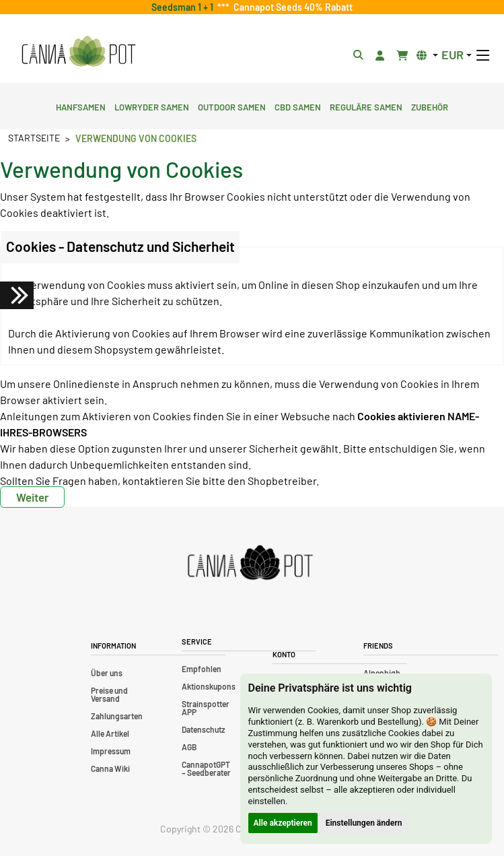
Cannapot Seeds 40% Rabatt (291, 7)
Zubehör (430, 106)
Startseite (34, 138)
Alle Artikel (110, 733)
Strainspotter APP (206, 708)
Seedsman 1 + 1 (184, 7)
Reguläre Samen (366, 106)
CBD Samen (298, 106)
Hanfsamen (81, 106)
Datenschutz (203, 729)
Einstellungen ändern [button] (364, 823)
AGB (189, 747)
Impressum (111, 751)
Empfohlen (202, 669)
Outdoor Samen (232, 106)
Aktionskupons (209, 686)
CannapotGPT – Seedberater (206, 768)
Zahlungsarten (117, 716)
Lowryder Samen (152, 106)
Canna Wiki (110, 768)
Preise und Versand (109, 694)
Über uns (107, 673)
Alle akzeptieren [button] (283, 823)
